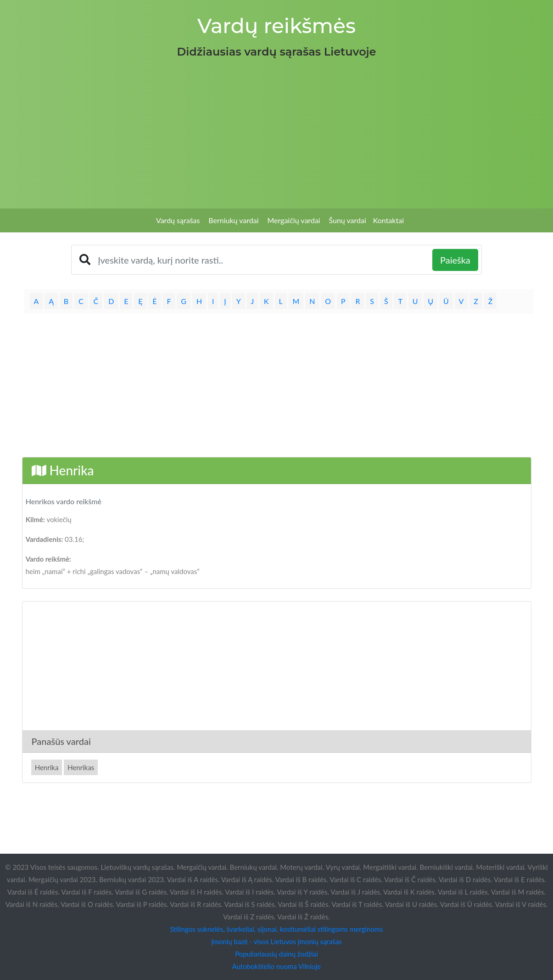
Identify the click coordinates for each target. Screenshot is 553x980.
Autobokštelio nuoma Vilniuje (276, 966)
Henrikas (81, 767)
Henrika (47, 767)
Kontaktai (388, 220)
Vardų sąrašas (178, 220)
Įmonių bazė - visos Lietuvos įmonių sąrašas (276, 941)
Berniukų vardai (233, 220)
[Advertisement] (277, 130)
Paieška (455, 260)
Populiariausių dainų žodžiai (276, 954)
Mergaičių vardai (293, 220)
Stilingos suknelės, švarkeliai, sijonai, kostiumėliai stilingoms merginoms (276, 929)
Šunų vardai (347, 220)
